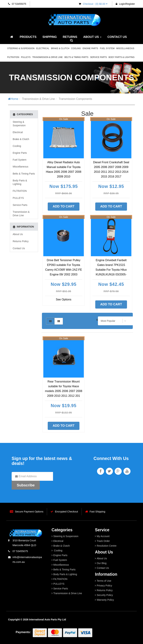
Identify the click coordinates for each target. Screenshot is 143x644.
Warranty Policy (105, 600)
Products (28, 37)
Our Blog (102, 563)
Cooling (76, 48)
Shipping (50, 37)
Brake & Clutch (60, 48)
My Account (103, 536)
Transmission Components (75, 99)
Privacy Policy (104, 586)
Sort (98, 320)
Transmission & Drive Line (47, 57)
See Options (64, 299)
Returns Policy (21, 241)
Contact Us (117, 37)
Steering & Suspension (21, 48)
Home (13, 99)
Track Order (103, 541)
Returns (70, 37)
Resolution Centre (107, 546)
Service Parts (99, 57)
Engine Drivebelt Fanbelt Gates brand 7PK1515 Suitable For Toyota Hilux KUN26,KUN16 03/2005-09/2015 (111, 270)
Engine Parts (90, 48)
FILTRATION (13, 57)
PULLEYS (26, 57)
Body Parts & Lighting (121, 57)
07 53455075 (17, 4)
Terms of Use (104, 581)
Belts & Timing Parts (76, 57)
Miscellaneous (125, 48)
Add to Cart (64, 206)
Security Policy (105, 595)
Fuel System (107, 48)
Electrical (43, 48)
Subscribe (26, 485)
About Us (92, 37)
